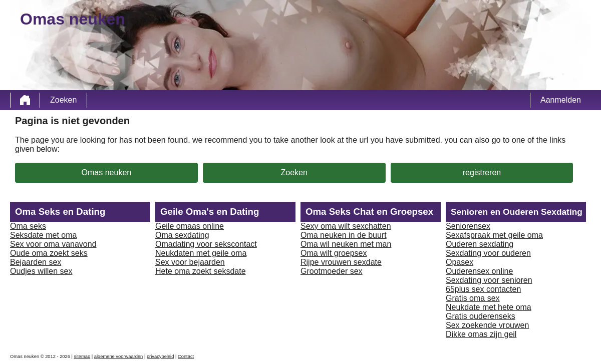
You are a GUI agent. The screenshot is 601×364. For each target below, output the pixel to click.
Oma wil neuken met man (346, 244)
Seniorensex (468, 226)
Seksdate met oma (43, 235)
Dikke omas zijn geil (481, 334)
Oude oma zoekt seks (49, 253)
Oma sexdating (182, 235)
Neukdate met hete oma (489, 307)
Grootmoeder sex (332, 271)
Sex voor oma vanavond (53, 244)
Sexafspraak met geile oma (494, 235)
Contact (186, 356)
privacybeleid (160, 356)
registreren (482, 172)
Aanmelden (561, 100)
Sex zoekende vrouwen (487, 325)
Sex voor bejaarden (190, 262)
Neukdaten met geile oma (201, 253)
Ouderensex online (479, 271)
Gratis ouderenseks (481, 316)
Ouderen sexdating (480, 244)
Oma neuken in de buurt (344, 235)
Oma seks (28, 226)
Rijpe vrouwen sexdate (341, 262)
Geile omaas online (190, 226)
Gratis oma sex (473, 298)
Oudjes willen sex (41, 271)
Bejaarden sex (36, 262)
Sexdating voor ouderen (488, 253)
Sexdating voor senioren (489, 280)
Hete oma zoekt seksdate (201, 271)
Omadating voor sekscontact (206, 244)
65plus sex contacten (483, 289)
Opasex (460, 262)
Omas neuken (107, 172)
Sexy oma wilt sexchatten (346, 226)
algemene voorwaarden (119, 356)
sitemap (82, 356)
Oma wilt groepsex (334, 253)
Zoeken (63, 100)
